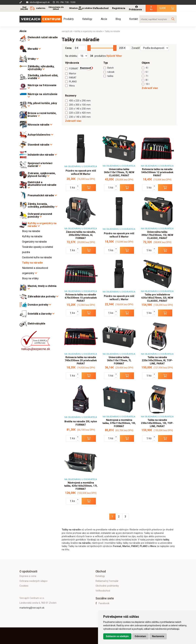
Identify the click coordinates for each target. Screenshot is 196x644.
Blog (118, 19)
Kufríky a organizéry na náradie (42, 225)
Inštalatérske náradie (42, 155)
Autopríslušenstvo (40, 135)
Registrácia (119, 8)
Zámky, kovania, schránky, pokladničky (43, 205)
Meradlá (34, 49)
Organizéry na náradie (34, 242)
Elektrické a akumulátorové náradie (42, 185)
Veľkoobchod (101, 8)
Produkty (69, 19)
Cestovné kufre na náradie (37, 257)
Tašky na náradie (32, 263)
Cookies (24, 586)
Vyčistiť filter (114, 56)
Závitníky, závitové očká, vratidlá (43, 77)
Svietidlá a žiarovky (41, 314)
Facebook (102, 603)
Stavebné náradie (40, 145)
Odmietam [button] (140, 636)
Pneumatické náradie (42, 195)
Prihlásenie (135, 8)
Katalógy (87, 19)
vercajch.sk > (68, 31)
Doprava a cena (28, 576)
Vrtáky (33, 59)
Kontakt (134, 19)
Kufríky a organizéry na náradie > (89, 31)
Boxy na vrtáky (30, 278)
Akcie (104, 19)
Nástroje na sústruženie (43, 96)
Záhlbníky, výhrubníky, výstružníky (41, 68)
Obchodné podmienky (107, 586)
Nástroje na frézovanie (42, 87)
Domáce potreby (39, 305)
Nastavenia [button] (158, 636)
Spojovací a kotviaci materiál (40, 165)
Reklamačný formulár (107, 581)
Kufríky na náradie (32, 236)
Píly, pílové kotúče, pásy (42, 105)
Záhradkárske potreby (43, 296)
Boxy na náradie (31, 231)
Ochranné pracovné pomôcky (40, 215)
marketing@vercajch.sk (32, 608)
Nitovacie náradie (40, 125)
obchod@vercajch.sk (40, 2)
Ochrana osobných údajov (33, 581)
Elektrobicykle (36, 324)
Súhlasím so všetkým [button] (117, 636)
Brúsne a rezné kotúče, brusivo (42, 115)
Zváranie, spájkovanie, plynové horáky (42, 175)
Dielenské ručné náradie (43, 39)
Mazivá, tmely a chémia (42, 287)
